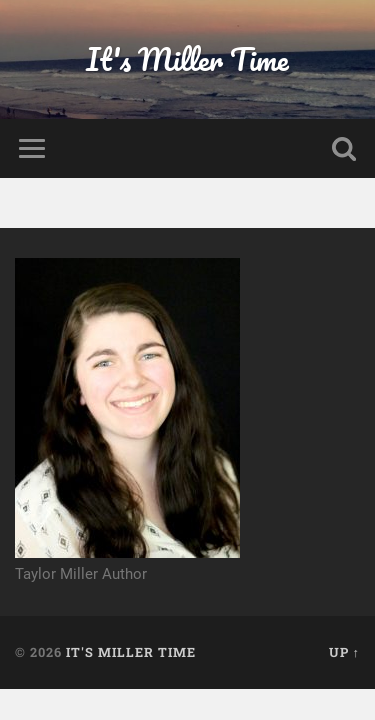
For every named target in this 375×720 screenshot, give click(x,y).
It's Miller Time (187, 59)
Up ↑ (344, 652)
